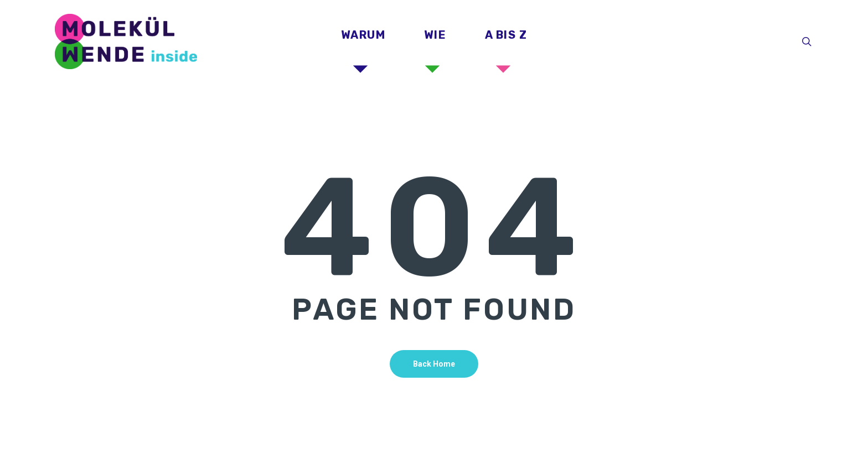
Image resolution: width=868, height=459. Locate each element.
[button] (847, 6)
